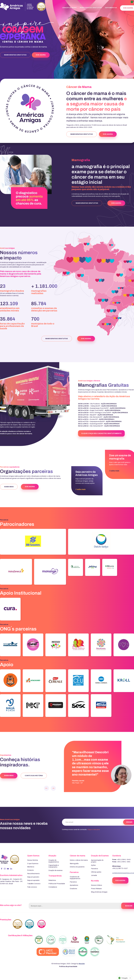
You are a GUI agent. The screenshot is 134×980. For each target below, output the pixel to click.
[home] (24, 7)
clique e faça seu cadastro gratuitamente (101, 433)
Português (123, 978)
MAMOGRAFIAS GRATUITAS (15, 55)
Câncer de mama (69, 8)
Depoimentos (111, 8)
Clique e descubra (94, 829)
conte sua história (34, 776)
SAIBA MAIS (9, 487)
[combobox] (125, 978)
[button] (46, 789)
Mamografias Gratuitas (91, 8)
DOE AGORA (41, 55)
